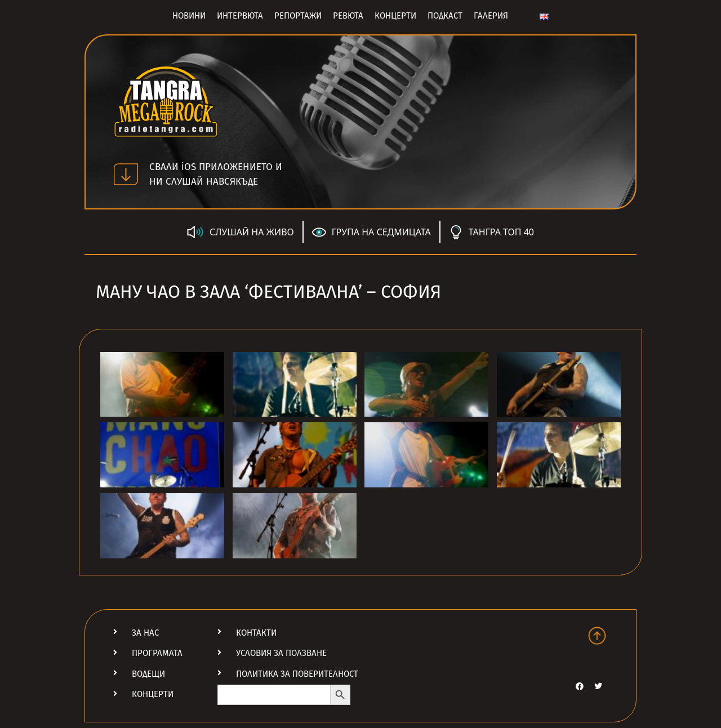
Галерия (491, 16)
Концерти (395, 16)
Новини (189, 16)
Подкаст (445, 16)
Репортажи (298, 16)
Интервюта (240, 16)
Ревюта (348, 16)
